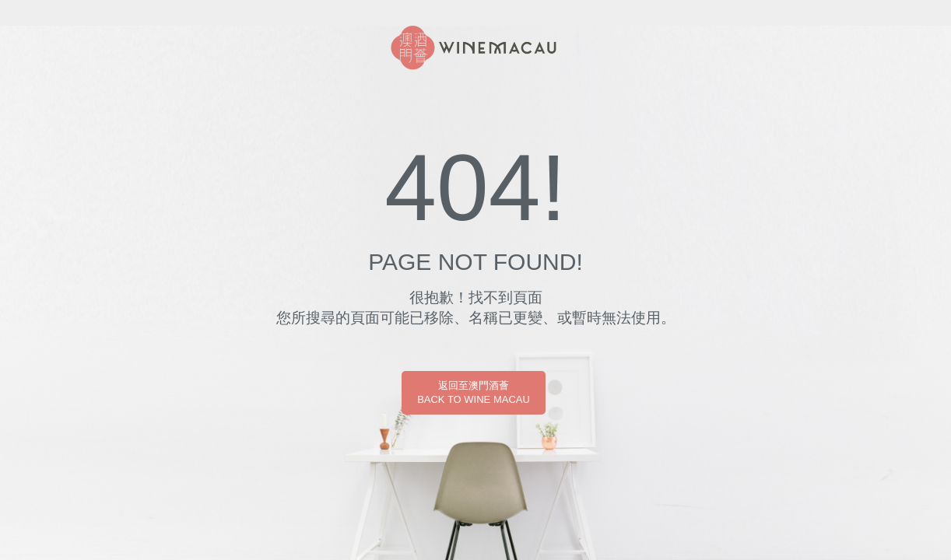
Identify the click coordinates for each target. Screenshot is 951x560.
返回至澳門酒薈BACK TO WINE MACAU (474, 392)
